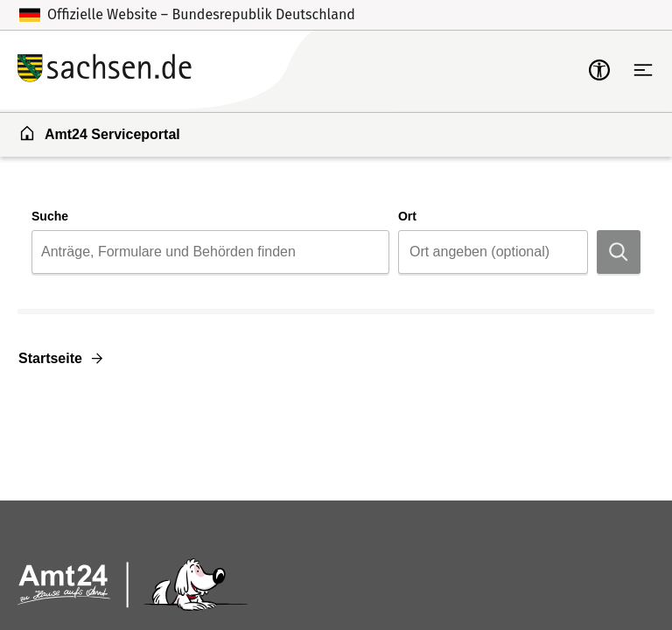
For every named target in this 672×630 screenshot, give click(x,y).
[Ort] (497, 252)
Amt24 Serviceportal (99, 133)
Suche (50, 216)
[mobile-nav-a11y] (599, 70)
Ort (407, 216)
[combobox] (210, 252)
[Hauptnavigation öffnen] (643, 70)
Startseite (50, 358)
